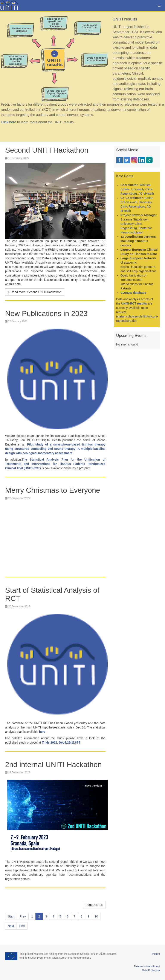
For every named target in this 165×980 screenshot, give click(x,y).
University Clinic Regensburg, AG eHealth (136, 206)
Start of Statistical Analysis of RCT (53, 594)
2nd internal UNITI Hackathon (55, 764)
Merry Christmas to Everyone (54, 490)
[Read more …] (35, 292)
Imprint (156, 954)
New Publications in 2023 (47, 313)
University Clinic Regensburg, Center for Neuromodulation (136, 228)
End (22, 926)
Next (11, 926)
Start (11, 916)
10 (96, 916)
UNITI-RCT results (134, 303)
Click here (8, 122)
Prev (23, 916)
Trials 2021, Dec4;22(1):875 (61, 742)
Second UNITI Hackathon (48, 150)
